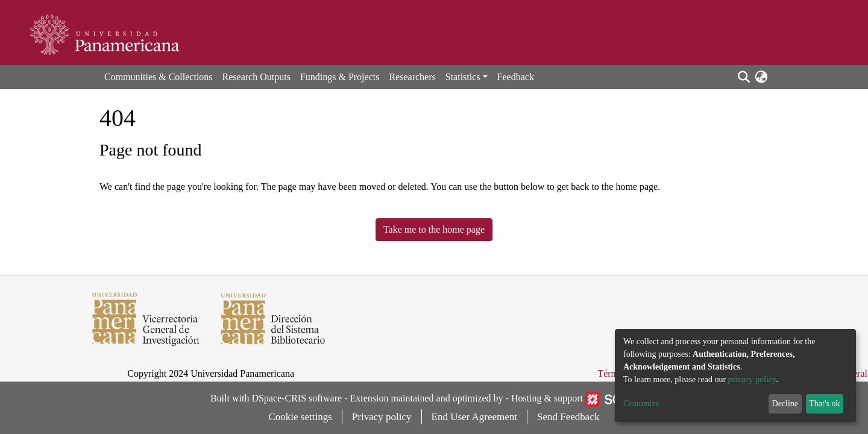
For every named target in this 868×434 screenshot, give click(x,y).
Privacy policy (382, 417)
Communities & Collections (159, 77)
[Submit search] (744, 77)
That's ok (824, 404)
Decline (785, 404)
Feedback (516, 77)
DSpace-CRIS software (297, 398)
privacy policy (752, 379)
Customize (641, 404)
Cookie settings (300, 417)
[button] (761, 77)
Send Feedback (568, 417)
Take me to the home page (434, 229)
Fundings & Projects (340, 77)
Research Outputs (256, 77)
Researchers (412, 77)
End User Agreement (475, 417)
